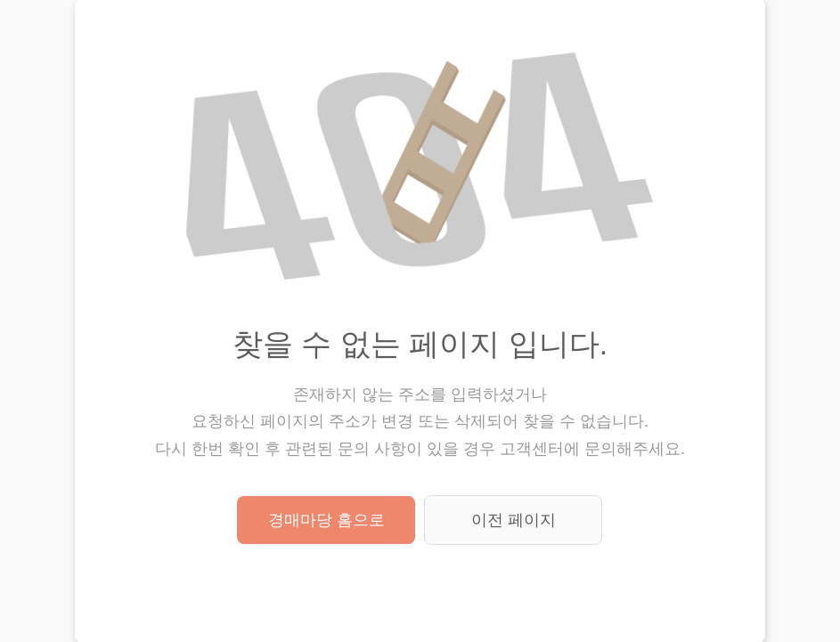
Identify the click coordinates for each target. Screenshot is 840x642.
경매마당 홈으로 (326, 520)
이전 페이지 (514, 520)
